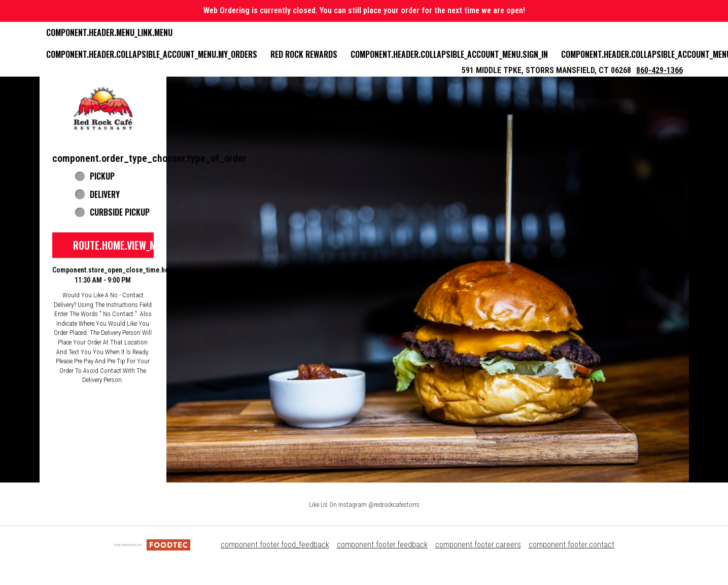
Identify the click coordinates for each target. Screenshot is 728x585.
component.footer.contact (571, 545)
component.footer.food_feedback (275, 545)
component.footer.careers (478, 545)
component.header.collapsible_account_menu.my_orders (152, 54)
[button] (103, 109)
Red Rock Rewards (304, 54)
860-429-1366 (660, 70)
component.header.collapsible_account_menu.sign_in (449, 54)
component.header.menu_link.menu (109, 32)
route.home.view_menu (123, 245)
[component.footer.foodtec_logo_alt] (152, 545)
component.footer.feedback (382, 545)
